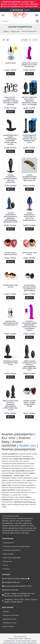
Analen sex (27, 445)
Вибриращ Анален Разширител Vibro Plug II (11, 363)
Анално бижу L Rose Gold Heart (11, 254)
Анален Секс (15, 31)
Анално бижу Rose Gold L (29, 254)
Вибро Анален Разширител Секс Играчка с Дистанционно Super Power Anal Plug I (29, 366)
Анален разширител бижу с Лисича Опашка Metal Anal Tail (29, 178)
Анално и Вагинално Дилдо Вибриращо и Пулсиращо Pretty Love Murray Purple (29, 326)
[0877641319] (16, 10)
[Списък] (7, 40)
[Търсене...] (37, 21)
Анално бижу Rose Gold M (11, 286)
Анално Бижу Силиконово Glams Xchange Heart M (11, 323)
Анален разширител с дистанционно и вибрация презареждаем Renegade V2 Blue (11, 217)
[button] (11, 74)
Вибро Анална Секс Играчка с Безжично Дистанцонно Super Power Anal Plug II (11, 405)
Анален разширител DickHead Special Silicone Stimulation (11, 179)
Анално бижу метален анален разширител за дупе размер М (29, 288)
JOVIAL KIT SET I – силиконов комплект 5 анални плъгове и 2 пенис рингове (11, 101)
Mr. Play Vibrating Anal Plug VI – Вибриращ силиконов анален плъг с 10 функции (29, 101)
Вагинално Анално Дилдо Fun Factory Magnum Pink (29, 65)
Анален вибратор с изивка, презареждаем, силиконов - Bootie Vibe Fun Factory (11, 140)
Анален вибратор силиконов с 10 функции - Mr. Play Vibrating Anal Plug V (29, 139)
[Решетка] (4, 40)
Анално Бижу (11, 63)
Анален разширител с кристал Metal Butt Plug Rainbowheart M (29, 217)
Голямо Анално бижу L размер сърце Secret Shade (29, 404)
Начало (6, 31)
